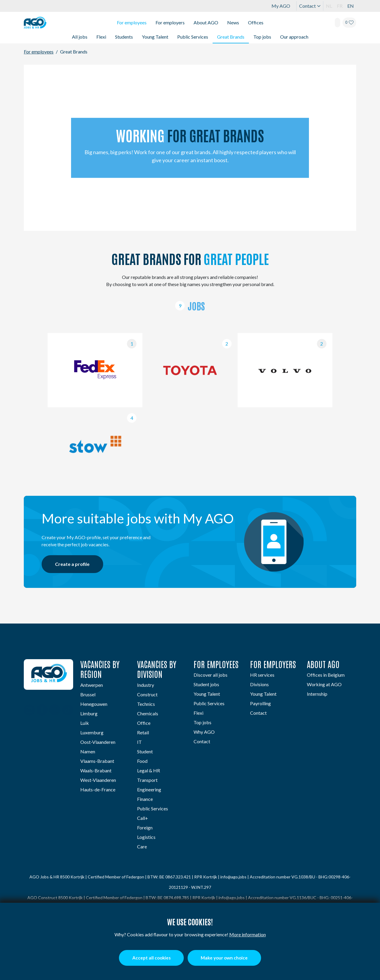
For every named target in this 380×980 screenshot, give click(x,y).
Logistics (146, 836)
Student (145, 751)
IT (139, 741)
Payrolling (260, 703)
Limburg (89, 713)
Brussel (88, 694)
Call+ (143, 817)
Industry (146, 684)
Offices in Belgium (326, 674)
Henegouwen (94, 703)
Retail (143, 732)
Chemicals (148, 713)
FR (340, 6)
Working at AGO (324, 684)
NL (329, 6)
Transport (147, 779)
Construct (147, 694)
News (233, 22)
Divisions (259, 684)
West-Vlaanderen (98, 779)
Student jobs (206, 684)
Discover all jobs (211, 674)
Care (142, 846)
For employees (132, 22)
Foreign (145, 827)
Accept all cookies (148, 958)
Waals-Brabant (96, 770)
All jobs (80, 37)
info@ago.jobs (233, 876)
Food (142, 760)
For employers (170, 22)
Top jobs (262, 37)
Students (124, 37)
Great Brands (231, 37)
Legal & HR (149, 770)
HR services (262, 674)
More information (248, 934)
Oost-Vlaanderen (98, 741)
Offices (256, 22)
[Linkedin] (29, 710)
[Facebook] (42, 710)
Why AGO (204, 731)
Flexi (101, 37)
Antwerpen (92, 684)
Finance (145, 798)
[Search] (337, 23)
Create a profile (74, 564)
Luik (85, 722)
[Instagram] (55, 710)
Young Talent (155, 37)
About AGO (206, 22)
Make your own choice (227, 958)
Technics (146, 703)
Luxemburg (92, 732)
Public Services (193, 37)
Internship (317, 693)
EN (351, 6)
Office (144, 722)
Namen (88, 751)
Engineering (149, 789)
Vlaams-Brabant (97, 760)
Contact (310, 6)
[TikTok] (68, 710)
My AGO (281, 6)
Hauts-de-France (98, 789)
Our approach (294, 37)
